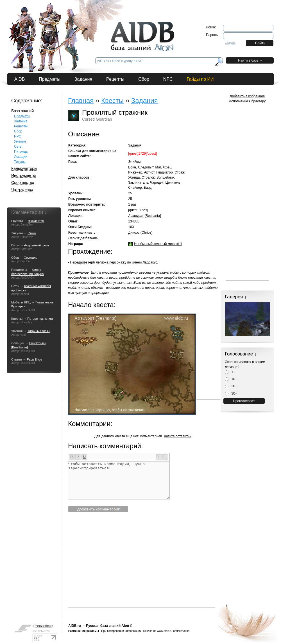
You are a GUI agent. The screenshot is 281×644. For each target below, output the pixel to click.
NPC (168, 79)
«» (43, 626)
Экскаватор (36, 221)
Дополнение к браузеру (247, 101)
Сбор (144, 79)
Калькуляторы (24, 168)
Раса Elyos (34, 359)
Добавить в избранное (247, 96)
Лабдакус (150, 262)
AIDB (20, 79)
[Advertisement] (168, 568)
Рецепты (115, 79)
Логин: (211, 27)
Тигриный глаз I (39, 331)
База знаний (22, 111)
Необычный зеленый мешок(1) (158, 244)
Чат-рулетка (22, 190)
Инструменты (23, 175)
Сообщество (23, 183)
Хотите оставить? (178, 436)
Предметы (49, 79)
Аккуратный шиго (37, 245)
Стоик (32, 233)
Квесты (112, 101)
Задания (83, 79)
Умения (20, 141)
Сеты (18, 147)
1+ (230, 372)
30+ (231, 393)
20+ (231, 386)
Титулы (20, 162)
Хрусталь (30, 258)
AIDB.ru (75, 626)
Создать (230, 43)
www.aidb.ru (165, 631)
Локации (21, 157)
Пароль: (212, 35)
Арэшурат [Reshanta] (144, 216)
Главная (81, 101)
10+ (231, 379)
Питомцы (21, 152)
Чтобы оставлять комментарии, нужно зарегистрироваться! (119, 480)
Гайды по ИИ (200, 79)
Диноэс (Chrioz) (140, 233)
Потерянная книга (40, 319)
